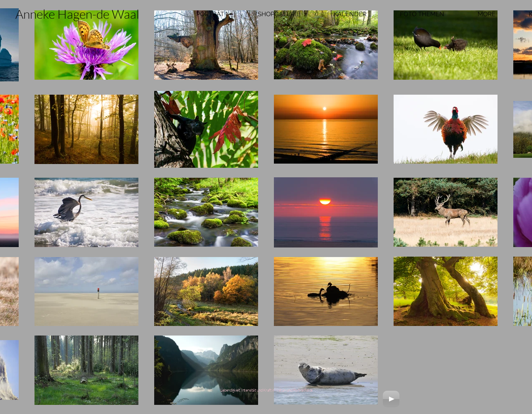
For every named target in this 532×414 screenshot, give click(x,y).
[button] (210, 14)
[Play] (391, 399)
